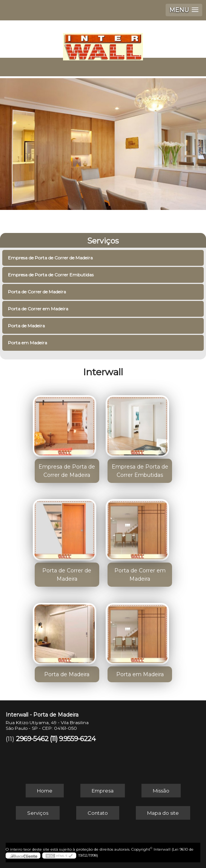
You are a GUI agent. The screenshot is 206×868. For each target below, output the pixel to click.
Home (45, 791)
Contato (98, 813)
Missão (161, 791)
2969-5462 (32, 739)
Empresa (103, 791)
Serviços (103, 241)
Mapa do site (163, 813)
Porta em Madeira (28, 343)
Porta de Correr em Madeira (39, 309)
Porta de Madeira (27, 326)
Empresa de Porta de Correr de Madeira (51, 258)
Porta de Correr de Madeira (38, 292)
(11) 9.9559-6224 (73, 739)
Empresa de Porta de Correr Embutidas (51, 275)
